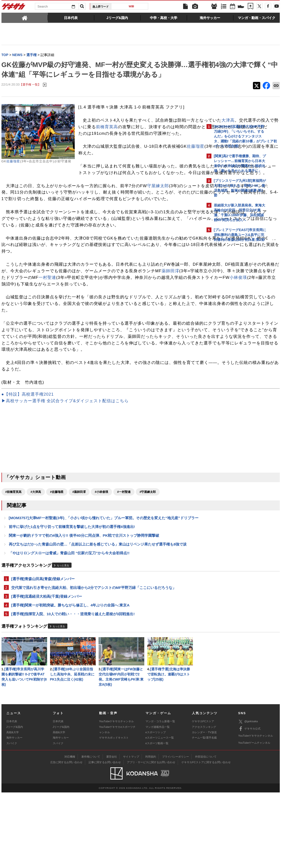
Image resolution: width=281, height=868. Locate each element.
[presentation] (25, 18)
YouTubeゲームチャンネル (254, 818)
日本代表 (12, 797)
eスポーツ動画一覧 (157, 819)
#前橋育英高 (14, 555)
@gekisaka (248, 797)
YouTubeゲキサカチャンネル (117, 797)
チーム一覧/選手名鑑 (204, 813)
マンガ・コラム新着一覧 (160, 797)
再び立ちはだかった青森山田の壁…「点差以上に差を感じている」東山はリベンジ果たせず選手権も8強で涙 (98, 615)
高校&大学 (13, 808)
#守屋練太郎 (148, 555)
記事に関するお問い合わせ (105, 838)
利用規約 (151, 832)
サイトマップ (131, 832)
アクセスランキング (204, 802)
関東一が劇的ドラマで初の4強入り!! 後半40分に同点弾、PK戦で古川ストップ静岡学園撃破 (84, 605)
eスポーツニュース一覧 (160, 813)
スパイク (12, 819)
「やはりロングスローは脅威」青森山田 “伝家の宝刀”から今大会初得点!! (69, 624)
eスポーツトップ (156, 808)
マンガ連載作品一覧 (158, 802)
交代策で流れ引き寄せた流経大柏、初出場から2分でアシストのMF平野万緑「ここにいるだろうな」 (94, 659)
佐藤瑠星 (13, 171)
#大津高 (36, 555)
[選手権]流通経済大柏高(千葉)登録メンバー (47, 669)
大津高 (116, 137)
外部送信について (206, 832)
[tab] (25, 18)
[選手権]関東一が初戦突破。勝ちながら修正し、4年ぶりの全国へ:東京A (70, 678)
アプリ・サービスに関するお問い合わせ (151, 838)
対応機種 (70, 832)
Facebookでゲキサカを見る (234, 328)
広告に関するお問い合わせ (66, 838)
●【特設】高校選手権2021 (28, 457)
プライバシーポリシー (176, 832)
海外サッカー (14, 813)
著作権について (91, 832)
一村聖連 (25, 327)
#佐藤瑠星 (57, 555)
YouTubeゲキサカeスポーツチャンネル (117, 805)
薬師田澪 (65, 320)
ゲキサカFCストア (203, 797)
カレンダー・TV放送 (204, 808)
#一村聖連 (124, 555)
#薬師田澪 (79, 555)
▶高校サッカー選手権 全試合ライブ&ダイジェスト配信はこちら (65, 463)
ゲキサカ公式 (249, 804)
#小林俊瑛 (101, 555)
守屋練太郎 (158, 216)
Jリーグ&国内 (15, 802)
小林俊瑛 (26, 334)
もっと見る (63, 637)
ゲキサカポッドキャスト (114, 813)
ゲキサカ (14, 8)
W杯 (131, 6)
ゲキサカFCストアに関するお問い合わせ (206, 838)
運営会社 (112, 832)
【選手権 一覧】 (30, 95)
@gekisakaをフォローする (234, 318)
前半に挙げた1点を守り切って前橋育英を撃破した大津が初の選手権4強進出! (72, 596)
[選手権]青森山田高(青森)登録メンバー (43, 650)
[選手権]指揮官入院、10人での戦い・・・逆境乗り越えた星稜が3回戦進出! (73, 687)
